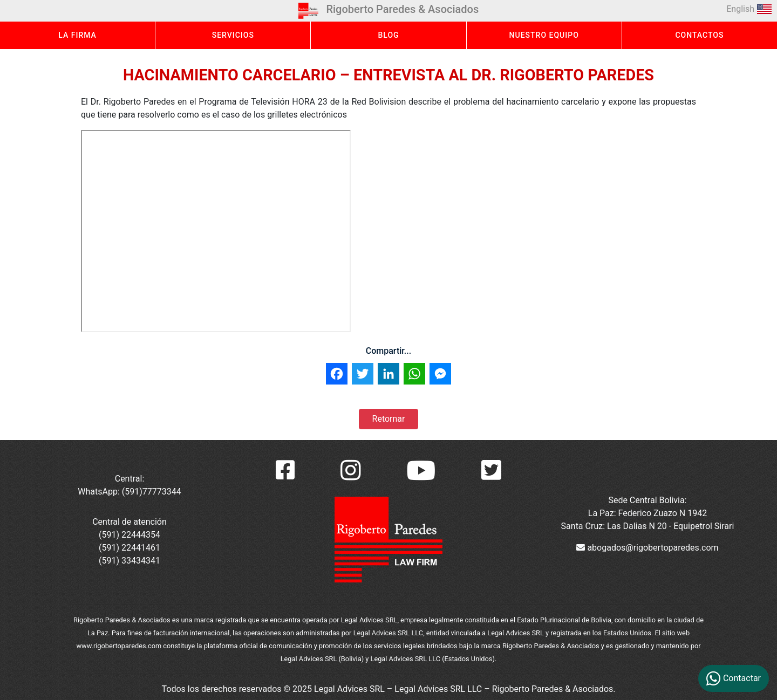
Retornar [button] (389, 419)
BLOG (388, 35)
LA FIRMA (77, 35)
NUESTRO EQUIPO (544, 35)
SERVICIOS (233, 35)
